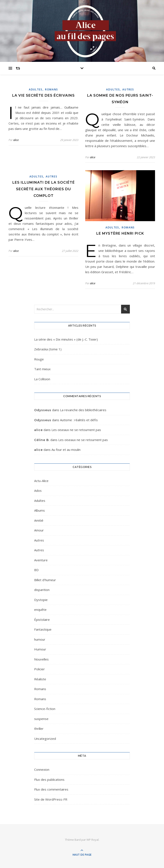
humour (40, 639)
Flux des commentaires (51, 789)
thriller (39, 729)
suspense (41, 719)
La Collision (42, 379)
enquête (40, 610)
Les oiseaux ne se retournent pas (76, 430)
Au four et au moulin (66, 450)
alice (16, 140)
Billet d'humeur (45, 580)
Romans (52, 89)
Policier (40, 669)
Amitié (39, 520)
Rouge (39, 359)
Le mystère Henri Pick (120, 233)
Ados (38, 491)
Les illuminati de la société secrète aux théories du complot (44, 189)
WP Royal (93, 840)
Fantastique (43, 629)
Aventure (41, 560)
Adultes (36, 89)
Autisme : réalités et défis (79, 420)
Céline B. (42, 440)
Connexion (42, 769)
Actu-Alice (41, 481)
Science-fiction (45, 709)
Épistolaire (42, 620)
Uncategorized (45, 739)
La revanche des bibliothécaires (83, 410)
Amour (39, 530)
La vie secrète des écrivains (43, 95)
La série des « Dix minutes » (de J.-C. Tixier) (66, 339)
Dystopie (41, 600)
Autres (128, 89)
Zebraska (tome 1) (48, 349)
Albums (40, 510)
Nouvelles (41, 659)
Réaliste (40, 679)
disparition (42, 590)
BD (36, 570)
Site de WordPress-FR (51, 799)
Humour (40, 649)
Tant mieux (42, 369)
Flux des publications (49, 779)
